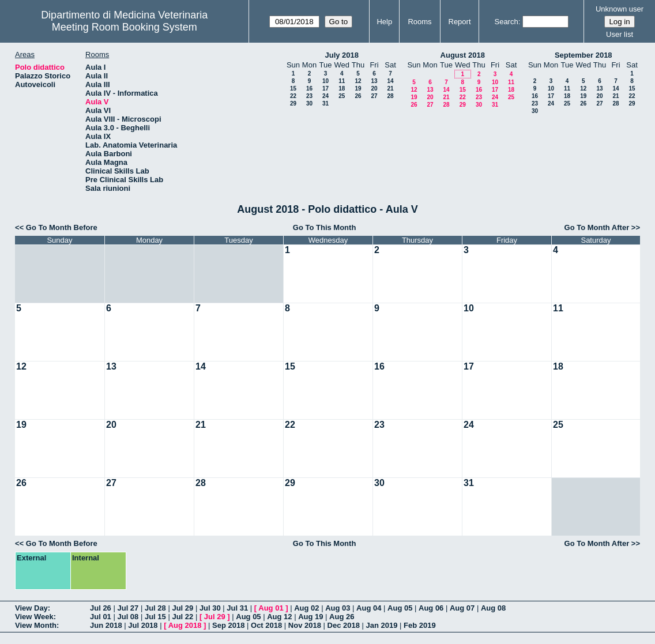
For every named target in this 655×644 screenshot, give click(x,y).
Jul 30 (210, 608)
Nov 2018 (305, 625)
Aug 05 (400, 608)
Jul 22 (182, 617)
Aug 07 (462, 608)
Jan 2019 (382, 625)
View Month (36, 625)
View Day (31, 608)
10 (325, 81)
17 (325, 88)
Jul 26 (101, 608)
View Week (34, 617)
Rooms (419, 22)
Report (460, 22)
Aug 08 (493, 608)
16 (309, 88)
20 (374, 88)
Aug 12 (279, 617)
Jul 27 (128, 608)
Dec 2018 (344, 625)
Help (384, 22)
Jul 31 (237, 608)
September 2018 (584, 55)
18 (342, 88)
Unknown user (620, 9)
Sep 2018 (228, 625)
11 (342, 81)
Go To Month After (597, 227)
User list (620, 34)
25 (342, 96)
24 (325, 96)
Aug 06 (431, 608)
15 (293, 88)
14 (390, 81)
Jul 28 (155, 608)
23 (309, 96)
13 (374, 81)
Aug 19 (310, 617)
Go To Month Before (62, 227)
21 (390, 88)
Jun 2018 (106, 625)
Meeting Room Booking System (125, 27)
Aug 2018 (185, 625)
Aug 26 (342, 617)
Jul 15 (155, 617)
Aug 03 (338, 608)
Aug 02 (306, 608)
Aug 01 (271, 608)
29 (293, 103)
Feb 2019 (420, 625)
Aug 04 (369, 608)
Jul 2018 (143, 625)
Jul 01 (101, 617)
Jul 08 (128, 617)
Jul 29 (182, 608)
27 (374, 96)
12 (358, 81)
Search (506, 22)
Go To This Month (325, 227)
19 (358, 88)
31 (325, 103)
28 (390, 96)
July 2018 (342, 55)
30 (309, 103)
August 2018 (463, 55)
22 (293, 96)
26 (358, 96)
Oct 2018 (266, 625)
